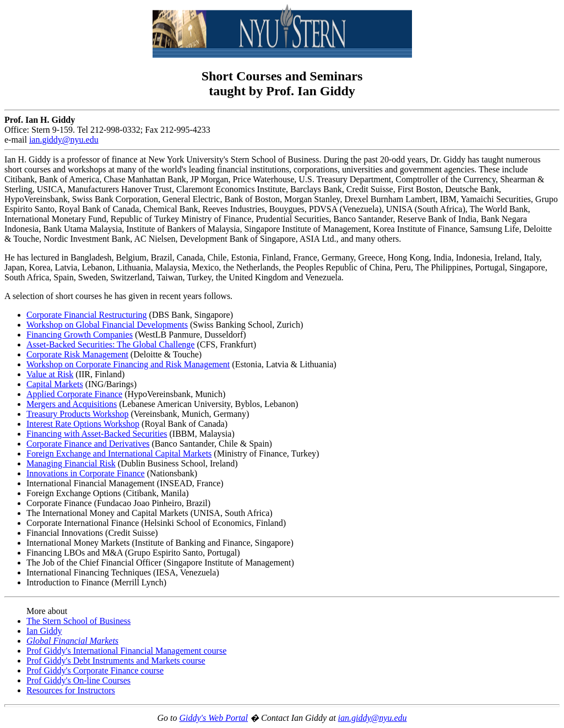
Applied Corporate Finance (74, 394)
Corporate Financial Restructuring (87, 315)
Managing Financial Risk (71, 463)
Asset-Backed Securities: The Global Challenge (110, 344)
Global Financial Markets (72, 641)
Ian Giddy (44, 631)
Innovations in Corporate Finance (86, 473)
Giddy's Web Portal (213, 718)
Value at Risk (50, 374)
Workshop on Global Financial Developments (107, 325)
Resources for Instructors (71, 690)
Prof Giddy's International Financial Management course (126, 651)
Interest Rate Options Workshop (83, 424)
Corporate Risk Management (77, 354)
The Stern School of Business (78, 621)
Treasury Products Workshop (77, 414)
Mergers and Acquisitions (72, 404)
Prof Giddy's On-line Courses (78, 680)
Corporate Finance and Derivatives (88, 444)
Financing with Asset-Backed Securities (97, 434)
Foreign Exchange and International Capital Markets (119, 453)
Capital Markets (55, 384)
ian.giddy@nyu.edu (373, 718)
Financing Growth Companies (80, 335)
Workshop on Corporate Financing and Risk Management (128, 364)
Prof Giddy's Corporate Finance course (95, 670)
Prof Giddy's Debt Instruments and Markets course (116, 661)
